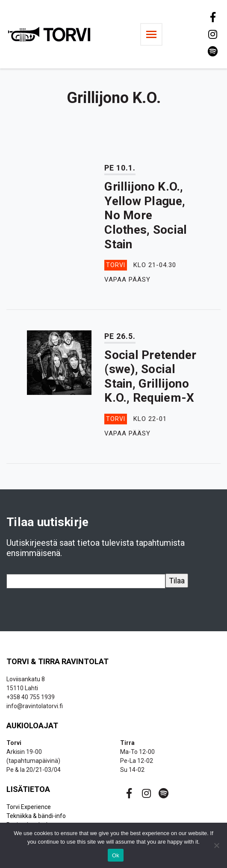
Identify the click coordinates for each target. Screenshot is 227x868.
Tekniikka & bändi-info (36, 816)
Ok (116, 855)
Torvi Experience (29, 807)
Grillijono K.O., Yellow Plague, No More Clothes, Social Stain (146, 215)
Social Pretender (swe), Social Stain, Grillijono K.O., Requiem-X (150, 377)
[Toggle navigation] (151, 34)
